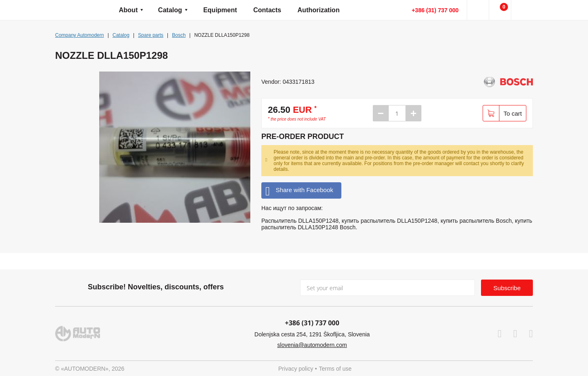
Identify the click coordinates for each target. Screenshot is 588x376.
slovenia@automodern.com (312, 345)
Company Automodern (79, 35)
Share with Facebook (299, 190)
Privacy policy (296, 369)
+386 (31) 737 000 (435, 10)
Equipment (220, 10)
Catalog (170, 10)
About (128, 10)
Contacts (267, 10)
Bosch (179, 35)
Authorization (319, 10)
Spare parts (151, 35)
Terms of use (335, 369)
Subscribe (507, 288)
